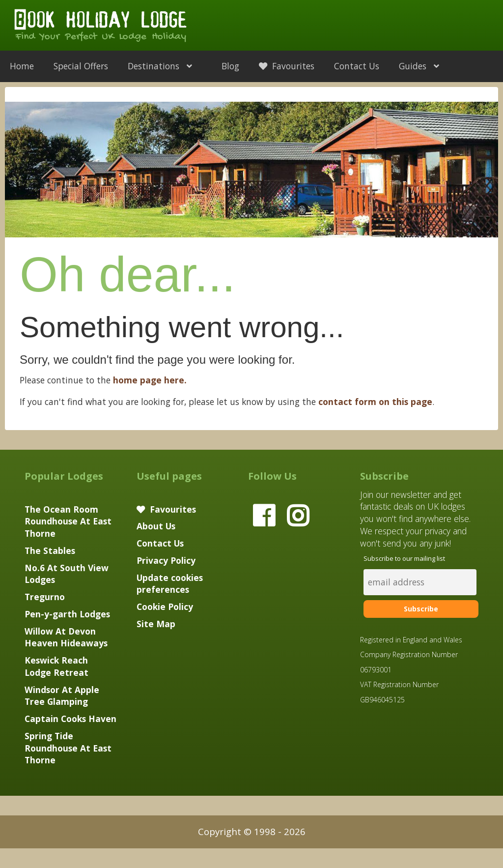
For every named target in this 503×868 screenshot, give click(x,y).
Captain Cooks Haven (70, 719)
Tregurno (45, 597)
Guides (424, 66)
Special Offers (81, 66)
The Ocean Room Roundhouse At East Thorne (68, 521)
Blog (230, 66)
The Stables (50, 550)
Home (22, 66)
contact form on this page (375, 402)
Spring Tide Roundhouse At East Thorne (68, 748)
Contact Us (357, 66)
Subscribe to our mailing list (404, 558)
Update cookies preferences (170, 584)
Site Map (156, 624)
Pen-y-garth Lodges (67, 614)
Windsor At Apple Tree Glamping (62, 696)
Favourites (287, 66)
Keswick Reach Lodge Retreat (56, 666)
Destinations (165, 66)
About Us (156, 526)
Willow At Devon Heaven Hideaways (66, 637)
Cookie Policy (165, 607)
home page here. (150, 380)
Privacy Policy (166, 560)
